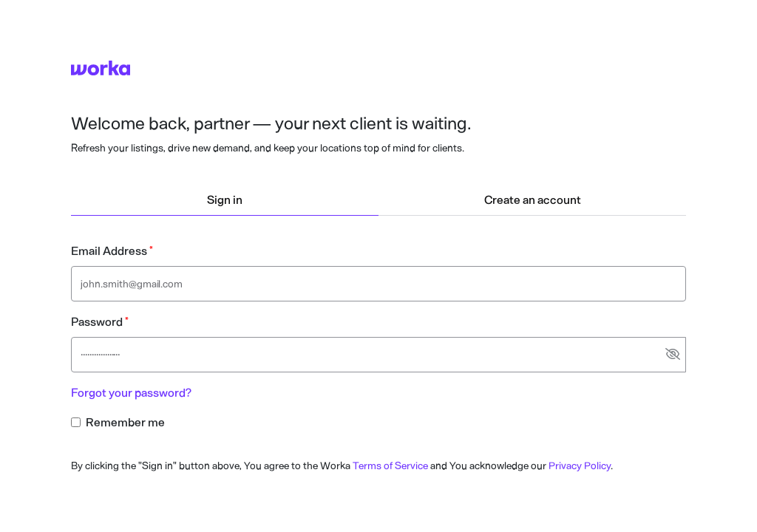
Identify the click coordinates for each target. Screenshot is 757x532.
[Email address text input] (378, 284)
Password (97, 322)
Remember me (125, 422)
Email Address (109, 251)
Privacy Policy (580, 466)
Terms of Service (390, 466)
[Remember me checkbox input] (76, 422)
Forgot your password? (131, 393)
